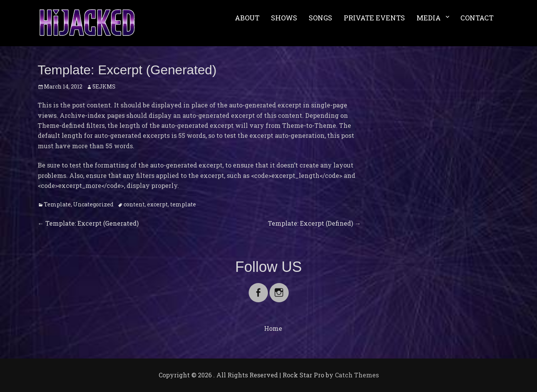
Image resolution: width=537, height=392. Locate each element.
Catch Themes (357, 375)
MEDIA (429, 18)
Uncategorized (93, 204)
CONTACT (477, 18)
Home (273, 328)
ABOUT (247, 18)
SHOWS (284, 18)
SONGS (320, 18)
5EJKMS (104, 86)
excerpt (157, 204)
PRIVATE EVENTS (374, 18)
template (183, 204)
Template (57, 204)
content (134, 204)
